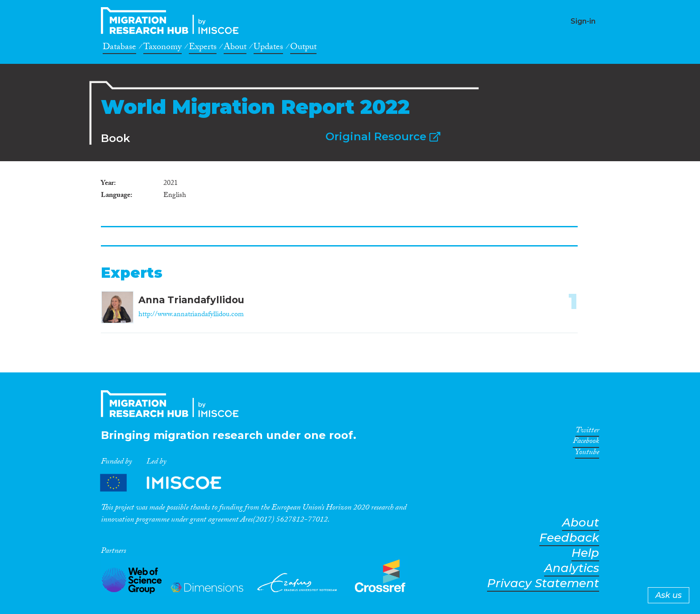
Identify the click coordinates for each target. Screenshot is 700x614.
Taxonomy (162, 48)
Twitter (587, 432)
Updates (268, 48)
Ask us (669, 595)
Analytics (572, 568)
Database (119, 48)
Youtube (587, 454)
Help (585, 553)
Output (303, 48)
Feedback (569, 538)
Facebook (586, 443)
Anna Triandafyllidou (191, 300)
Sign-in (583, 21)
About (235, 48)
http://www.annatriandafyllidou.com (191, 315)
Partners (168, 483)
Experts (203, 48)
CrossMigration (172, 21)
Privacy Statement (543, 583)
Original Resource (383, 136)
